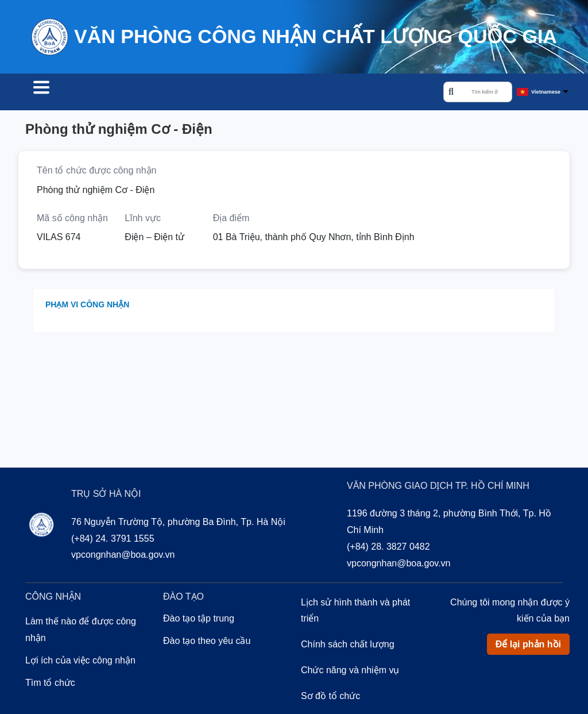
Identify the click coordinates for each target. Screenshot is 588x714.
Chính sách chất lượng (348, 646)
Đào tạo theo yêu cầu (207, 642)
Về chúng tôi (287, 93)
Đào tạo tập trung (199, 620)
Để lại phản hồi (528, 646)
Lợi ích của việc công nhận (80, 662)
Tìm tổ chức (66, 93)
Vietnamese (546, 92)
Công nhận (146, 93)
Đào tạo (215, 93)
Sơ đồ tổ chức (330, 698)
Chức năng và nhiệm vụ (350, 672)
